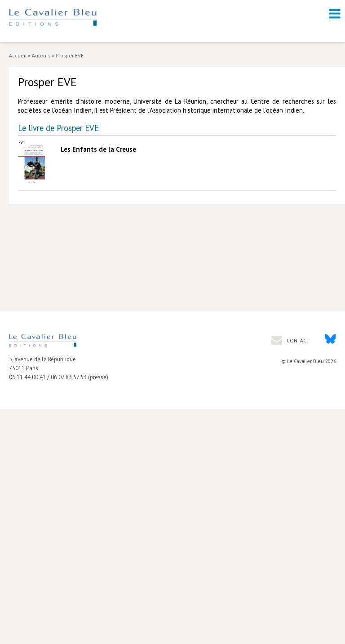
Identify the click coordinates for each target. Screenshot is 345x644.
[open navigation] (335, 13)
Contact (297, 340)
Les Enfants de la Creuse (98, 149)
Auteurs (41, 55)
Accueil (18, 55)
